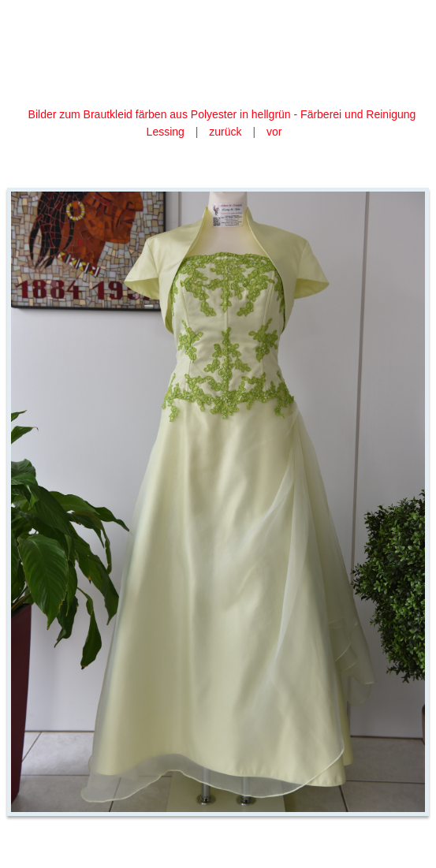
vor (274, 132)
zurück (225, 132)
